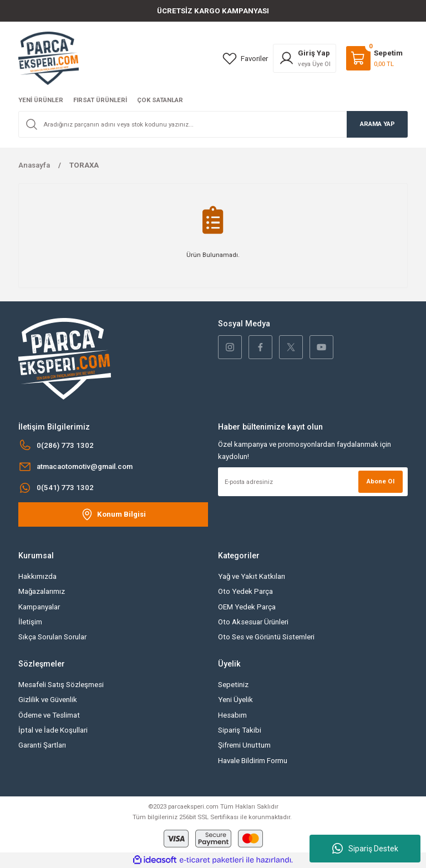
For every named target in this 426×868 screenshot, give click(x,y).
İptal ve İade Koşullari (53, 730)
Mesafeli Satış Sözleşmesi (61, 685)
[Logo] (49, 58)
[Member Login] (305, 58)
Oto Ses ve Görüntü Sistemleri (266, 637)
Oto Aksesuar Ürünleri (253, 622)
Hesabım (232, 715)
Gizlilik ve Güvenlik (48, 700)
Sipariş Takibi (240, 730)
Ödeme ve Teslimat (49, 715)
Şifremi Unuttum (244, 745)
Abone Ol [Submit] (381, 481)
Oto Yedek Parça (245, 591)
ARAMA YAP (377, 124)
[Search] (213, 124)
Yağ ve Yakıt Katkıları (252, 576)
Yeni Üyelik (235, 700)
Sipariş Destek (365, 849)
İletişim (30, 622)
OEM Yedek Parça (247, 607)
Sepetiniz (233, 685)
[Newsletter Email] (313, 482)
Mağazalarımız (42, 591)
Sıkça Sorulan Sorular (52, 637)
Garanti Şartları (42, 745)
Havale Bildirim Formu (253, 761)
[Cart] (374, 58)
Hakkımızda (37, 576)
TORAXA (84, 165)
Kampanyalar (39, 607)
